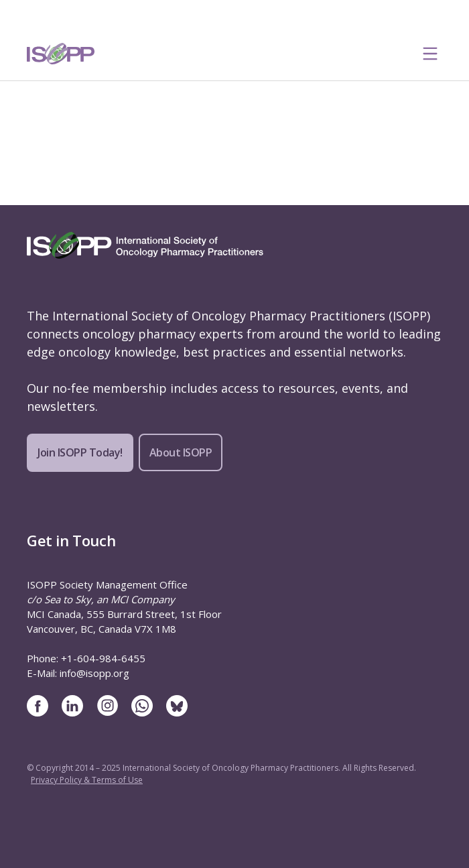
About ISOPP (181, 452)
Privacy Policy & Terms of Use (87, 780)
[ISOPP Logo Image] (61, 54)
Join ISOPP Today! (80, 452)
